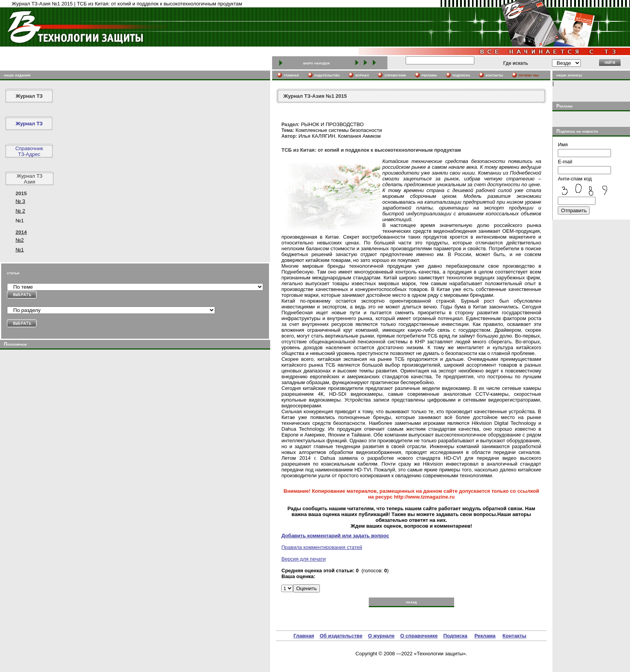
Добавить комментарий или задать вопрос (335, 536)
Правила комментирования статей (322, 547)
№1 (20, 250)
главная (291, 75)
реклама (429, 75)
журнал (362, 75)
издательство (327, 75)
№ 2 (20, 211)
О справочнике (419, 636)
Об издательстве (341, 636)
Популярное (15, 344)
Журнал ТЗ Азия (30, 179)
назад (411, 602)
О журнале (381, 636)
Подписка (455, 636)
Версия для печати (304, 559)
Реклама (485, 636)
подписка (462, 75)
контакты (494, 75)
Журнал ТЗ (29, 96)
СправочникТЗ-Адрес (29, 151)
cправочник (395, 75)
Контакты (515, 636)
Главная (304, 636)
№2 (20, 240)
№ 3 (20, 201)
